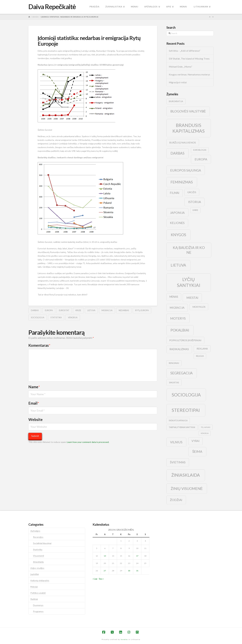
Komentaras (39, 345)
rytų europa (142, 310)
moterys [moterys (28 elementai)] (178, 318)
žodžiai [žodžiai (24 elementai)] (176, 500)
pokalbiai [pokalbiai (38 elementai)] (180, 330)
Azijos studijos (37, 568)
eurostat (64, 310)
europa (49, 310)
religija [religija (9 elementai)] (200, 356)
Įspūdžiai (35, 574)
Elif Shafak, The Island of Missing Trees (189, 59)
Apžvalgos (35, 531)
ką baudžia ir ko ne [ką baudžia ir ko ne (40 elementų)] (189, 250)
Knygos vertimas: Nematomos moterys (189, 75)
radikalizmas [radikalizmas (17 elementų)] (179, 349)
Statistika (38, 550)
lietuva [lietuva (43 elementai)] (178, 265)
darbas (35, 310)
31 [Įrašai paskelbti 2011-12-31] (137, 571)
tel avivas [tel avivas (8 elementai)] (205, 427)
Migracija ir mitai (178, 82)
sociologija (38, 317)
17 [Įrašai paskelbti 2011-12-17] (137, 556)
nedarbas (124, 310)
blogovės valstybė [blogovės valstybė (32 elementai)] (188, 111)
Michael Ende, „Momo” (180, 67)
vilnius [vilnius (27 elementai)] (176, 442)
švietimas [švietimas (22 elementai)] (178, 462)
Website (35, 419)
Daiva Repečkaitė (52, 7)
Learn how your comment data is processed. (88, 442)
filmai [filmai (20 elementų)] (175, 193)
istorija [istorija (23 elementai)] (195, 202)
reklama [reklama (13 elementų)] (202, 349)
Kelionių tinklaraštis (40, 581)
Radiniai (34, 599)
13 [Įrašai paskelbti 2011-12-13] (105, 556)
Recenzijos (38, 537)
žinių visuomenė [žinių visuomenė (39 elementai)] (187, 489)
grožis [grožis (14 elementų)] (192, 192)
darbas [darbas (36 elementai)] (177, 153)
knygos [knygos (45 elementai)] (178, 235)
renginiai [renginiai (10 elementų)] (174, 363)
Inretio (124, 639)
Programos (38, 611)
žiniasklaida (38, 562)
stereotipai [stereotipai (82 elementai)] (186, 410)
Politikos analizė (38, 593)
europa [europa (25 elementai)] (201, 159)
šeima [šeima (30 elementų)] (197, 451)
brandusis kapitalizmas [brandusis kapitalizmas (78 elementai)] (189, 128)
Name (34, 387)
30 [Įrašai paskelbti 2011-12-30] (129, 571)
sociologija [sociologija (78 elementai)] (186, 395)
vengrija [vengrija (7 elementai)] (205, 433)
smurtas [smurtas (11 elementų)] (174, 382)
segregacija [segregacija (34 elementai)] (181, 373)
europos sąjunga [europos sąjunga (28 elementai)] (186, 170)
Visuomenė (39, 556)
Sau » (101, 579)
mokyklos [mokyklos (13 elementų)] (199, 307)
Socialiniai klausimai (42, 543)
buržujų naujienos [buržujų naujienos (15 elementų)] (183, 142)
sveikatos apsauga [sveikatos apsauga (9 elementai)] (178, 421)
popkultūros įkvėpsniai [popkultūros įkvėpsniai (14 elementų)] (185, 340)
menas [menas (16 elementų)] (174, 297)
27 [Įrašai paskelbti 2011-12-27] (105, 571)
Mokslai (34, 587)
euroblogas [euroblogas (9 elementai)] (200, 150)
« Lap (95, 579)
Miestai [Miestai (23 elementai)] (192, 298)
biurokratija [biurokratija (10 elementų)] (176, 101)
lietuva (91, 310)
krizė (78, 310)
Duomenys (38, 605)
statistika (56, 317)
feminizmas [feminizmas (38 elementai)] (182, 182)
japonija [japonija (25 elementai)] (177, 213)
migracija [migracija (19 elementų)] (177, 308)
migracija (107, 310)
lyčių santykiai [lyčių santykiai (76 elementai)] (189, 282)
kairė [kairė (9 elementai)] (195, 210)
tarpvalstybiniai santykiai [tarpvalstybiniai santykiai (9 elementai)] (182, 427)
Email (34, 403)
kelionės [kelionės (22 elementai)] (177, 223)
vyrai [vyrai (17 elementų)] (195, 441)
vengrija (73, 317)
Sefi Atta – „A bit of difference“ (185, 51)
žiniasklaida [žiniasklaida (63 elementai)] (186, 475)
